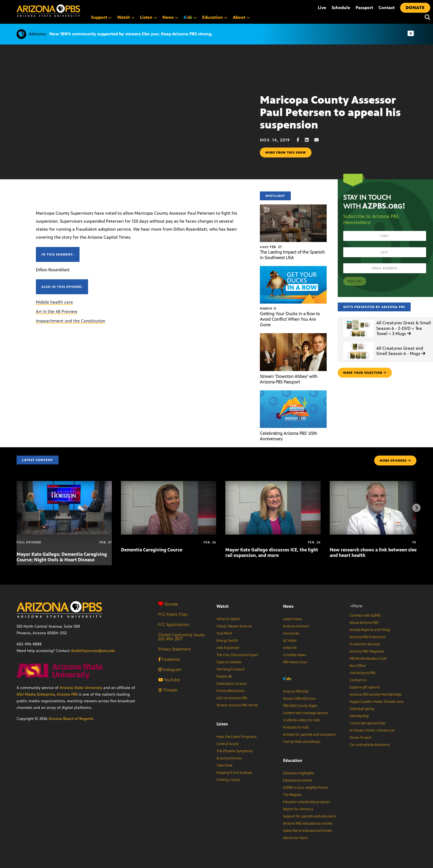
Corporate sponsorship (367, 723)
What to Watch (228, 619)
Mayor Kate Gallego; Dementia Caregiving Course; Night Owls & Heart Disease (62, 557)
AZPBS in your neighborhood (305, 788)
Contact (387, 8)
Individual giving (362, 709)
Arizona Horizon (296, 626)
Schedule (341, 8)
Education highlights (299, 773)
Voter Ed (290, 648)
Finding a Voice (228, 780)
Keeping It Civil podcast (234, 773)
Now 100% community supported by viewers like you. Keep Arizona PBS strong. (131, 34)
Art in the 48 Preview (57, 311)
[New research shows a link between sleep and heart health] (377, 484)
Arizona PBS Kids (296, 691)
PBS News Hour (295, 662)
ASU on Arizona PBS (232, 698)
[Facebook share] (301, 140)
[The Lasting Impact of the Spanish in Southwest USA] (293, 207)
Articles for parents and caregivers (309, 735)
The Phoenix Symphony (235, 751)
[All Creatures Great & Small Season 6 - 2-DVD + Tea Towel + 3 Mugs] (358, 320)
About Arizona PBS (364, 623)
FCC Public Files (173, 614)
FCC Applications (174, 624)
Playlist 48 (224, 677)
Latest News (292, 619)
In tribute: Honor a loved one (372, 730)
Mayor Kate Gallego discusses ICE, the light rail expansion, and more (272, 553)
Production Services (365, 644)
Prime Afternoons (230, 691)
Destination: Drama (232, 684)
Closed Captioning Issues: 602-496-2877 (182, 637)
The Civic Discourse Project (237, 655)
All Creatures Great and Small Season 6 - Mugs (401, 351)
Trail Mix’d (224, 633)
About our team (295, 838)
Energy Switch (227, 641)
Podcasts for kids (296, 727)
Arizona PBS (67, 694)
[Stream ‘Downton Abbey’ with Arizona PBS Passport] (293, 336)
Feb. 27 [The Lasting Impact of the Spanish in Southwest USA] (271, 247)
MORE (395, 461)
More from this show (286, 152)
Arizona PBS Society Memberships (376, 695)
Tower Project (361, 738)
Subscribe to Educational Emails (307, 831)
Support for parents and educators (310, 816)
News (170, 17)
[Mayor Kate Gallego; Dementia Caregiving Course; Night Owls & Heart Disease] (64, 484)
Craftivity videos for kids (301, 720)
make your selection (365, 373)
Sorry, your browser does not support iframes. (130, 128)
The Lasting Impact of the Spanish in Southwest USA (292, 255)
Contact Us (358, 680)
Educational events (298, 780)
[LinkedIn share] (310, 140)
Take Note (225, 766)
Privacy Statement (175, 649)
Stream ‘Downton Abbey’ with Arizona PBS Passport (289, 379)
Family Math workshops (301, 742)
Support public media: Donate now (377, 702)
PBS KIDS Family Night (300, 706)
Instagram (170, 670)
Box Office (358, 666)
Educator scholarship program (307, 802)
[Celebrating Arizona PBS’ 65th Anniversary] (293, 393)
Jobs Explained (228, 648)
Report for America (298, 809)
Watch (126, 17)
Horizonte (291, 633)
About (241, 17)
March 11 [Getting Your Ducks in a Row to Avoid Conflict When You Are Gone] (268, 309)
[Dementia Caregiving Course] (169, 484)
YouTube (169, 680)
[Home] (72, 11)
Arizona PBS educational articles (308, 824)
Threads (168, 690)
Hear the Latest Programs (237, 737)
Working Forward (230, 669)
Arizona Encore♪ (229, 758)
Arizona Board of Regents (71, 719)
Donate (168, 604)
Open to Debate (229, 662)
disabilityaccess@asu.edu (93, 651)
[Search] (426, 17)
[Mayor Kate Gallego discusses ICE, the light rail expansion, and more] (273, 484)
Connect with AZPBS (365, 616)
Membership (359, 716)
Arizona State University (81, 688)
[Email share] (319, 140)
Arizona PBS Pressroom (368, 637)
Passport (364, 8)
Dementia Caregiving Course (152, 550)
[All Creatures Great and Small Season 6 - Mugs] (358, 342)
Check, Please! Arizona (234, 626)
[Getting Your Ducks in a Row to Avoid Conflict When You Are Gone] (293, 269)
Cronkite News (295, 655)
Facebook (169, 659)
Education (215, 17)
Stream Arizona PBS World (237, 705)
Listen (148, 17)
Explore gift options (365, 687)
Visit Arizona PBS (362, 673)
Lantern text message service (305, 713)
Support (101, 17)
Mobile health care (54, 302)
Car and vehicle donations (370, 745)
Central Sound (227, 744)
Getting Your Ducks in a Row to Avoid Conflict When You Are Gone (290, 319)
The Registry (292, 795)
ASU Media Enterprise (36, 694)
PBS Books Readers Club (368, 659)
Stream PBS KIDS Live (299, 699)
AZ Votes (290, 641)
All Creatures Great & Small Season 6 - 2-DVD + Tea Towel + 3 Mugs (404, 328)
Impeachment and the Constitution (71, 321)
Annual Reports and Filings (370, 630)
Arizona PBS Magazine (367, 651)
